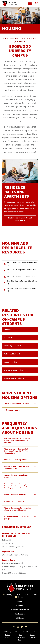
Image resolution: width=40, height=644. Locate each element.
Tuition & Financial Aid (20, 610)
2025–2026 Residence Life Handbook (18, 277)
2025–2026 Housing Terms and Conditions (20, 264)
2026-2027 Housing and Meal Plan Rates (20, 290)
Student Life (20, 614)
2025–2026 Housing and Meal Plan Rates (20, 271)
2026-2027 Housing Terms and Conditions (20, 283)
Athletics (20, 618)
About (20, 601)
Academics (20, 605)
